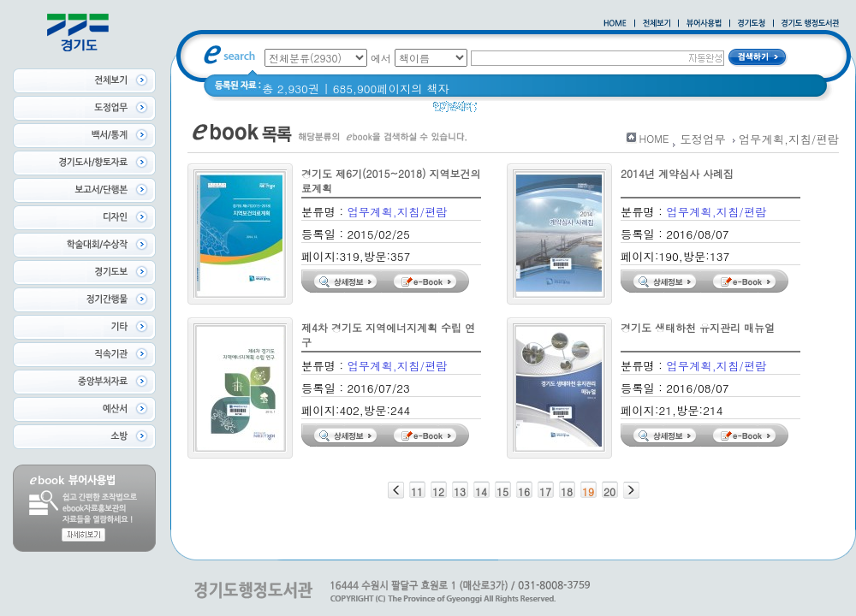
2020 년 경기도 (612, 111)
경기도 (541, 111)
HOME (654, 138)
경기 (499, 111)
